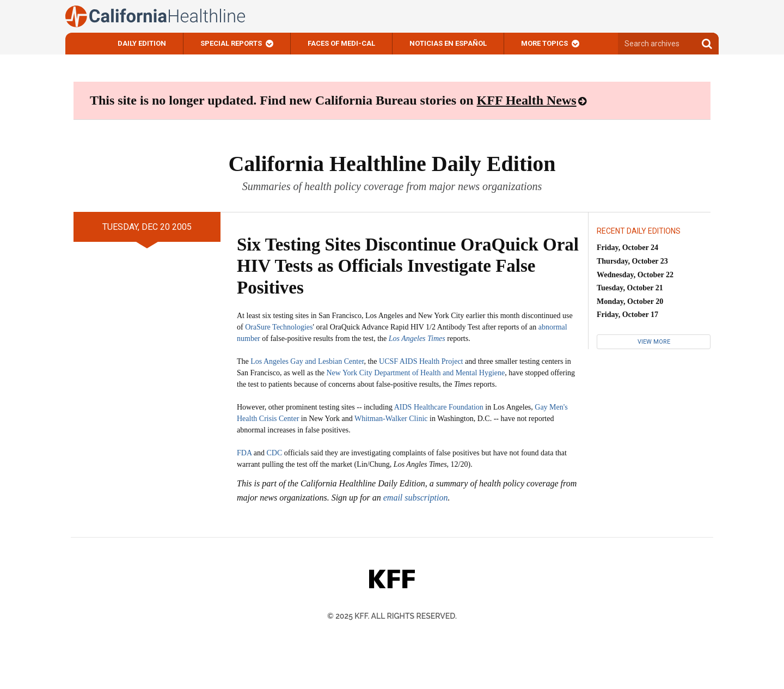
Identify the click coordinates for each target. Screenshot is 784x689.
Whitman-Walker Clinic (391, 419)
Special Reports (231, 43)
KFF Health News (527, 100)
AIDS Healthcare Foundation (439, 407)
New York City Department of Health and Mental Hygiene (415, 373)
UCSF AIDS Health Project (421, 361)
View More (654, 342)
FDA (244, 453)
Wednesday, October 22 (635, 275)
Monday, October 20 (630, 301)
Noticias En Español (448, 43)
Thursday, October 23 (632, 261)
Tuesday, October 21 (630, 288)
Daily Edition (142, 43)
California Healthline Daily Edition (392, 164)
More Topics (544, 43)
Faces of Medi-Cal (341, 43)
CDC (274, 453)
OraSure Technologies (279, 327)
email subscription (416, 498)
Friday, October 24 (627, 248)
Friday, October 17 (627, 315)
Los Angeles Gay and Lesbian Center (307, 361)
